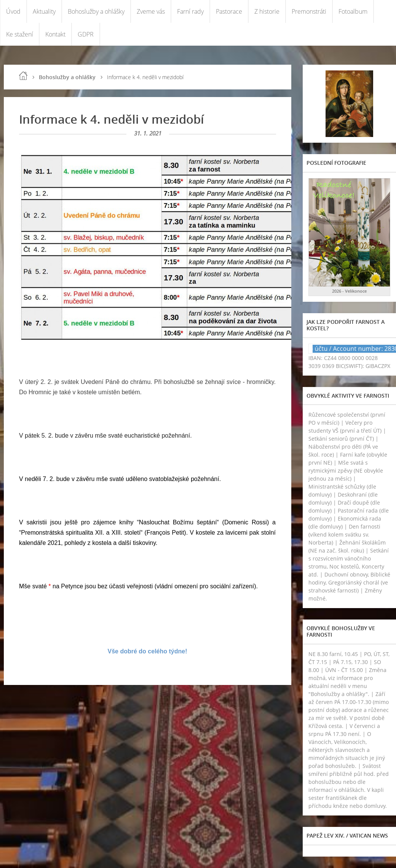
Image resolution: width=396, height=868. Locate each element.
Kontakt (55, 34)
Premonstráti (309, 11)
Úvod (13, 11)
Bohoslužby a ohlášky (96, 11)
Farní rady (190, 11)
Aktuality (44, 11)
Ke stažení (20, 34)
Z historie (267, 11)
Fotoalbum (353, 11)
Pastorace (229, 11)
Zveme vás (151, 11)
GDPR (86, 34)
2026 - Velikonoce (349, 291)
